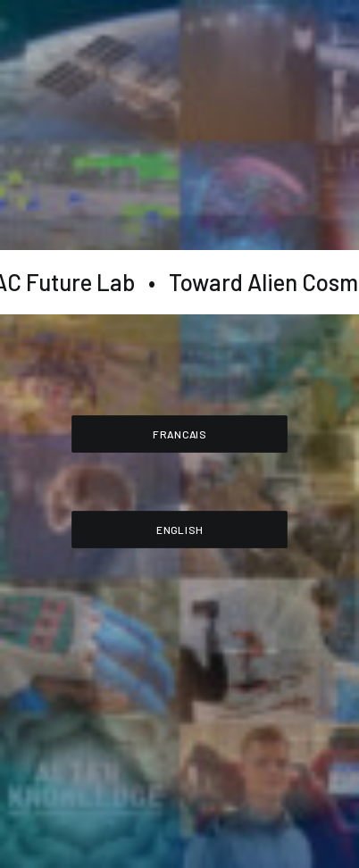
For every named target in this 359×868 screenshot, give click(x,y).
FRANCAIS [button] (179, 433)
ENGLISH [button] (179, 529)
